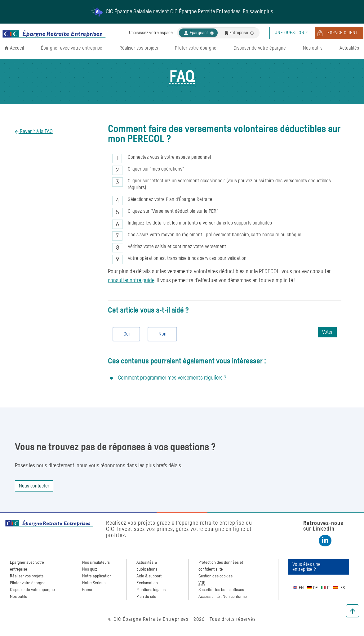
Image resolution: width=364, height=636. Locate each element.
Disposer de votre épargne (260, 48)
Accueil (17, 48)
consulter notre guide (131, 281)
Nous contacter (34, 486)
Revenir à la (36, 132)
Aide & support (149, 576)
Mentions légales (151, 590)
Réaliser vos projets (139, 48)
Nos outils (313, 48)
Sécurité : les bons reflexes (221, 590)
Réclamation (147, 583)
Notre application (97, 576)
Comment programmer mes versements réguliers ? (172, 378)
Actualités (349, 48)
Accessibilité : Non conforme (223, 597)
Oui (124, 334)
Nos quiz (90, 569)
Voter (327, 332)
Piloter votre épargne (196, 48)
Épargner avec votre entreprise (72, 48)
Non (160, 334)
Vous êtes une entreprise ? (306, 567)
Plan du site (146, 597)
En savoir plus (258, 12)
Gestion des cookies (215, 576)
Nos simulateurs (96, 563)
